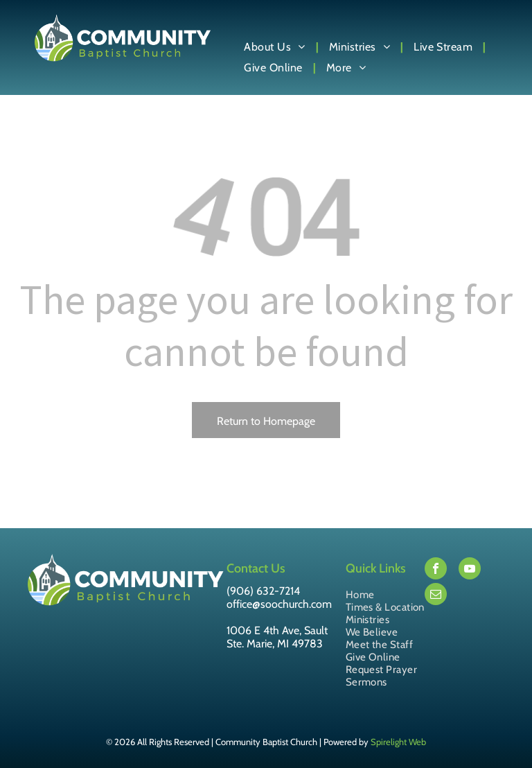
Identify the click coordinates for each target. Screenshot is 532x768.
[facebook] (436, 570)
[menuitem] (276, 47)
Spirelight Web (398, 742)
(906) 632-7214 (263, 591)
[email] (436, 596)
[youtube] (470, 570)
